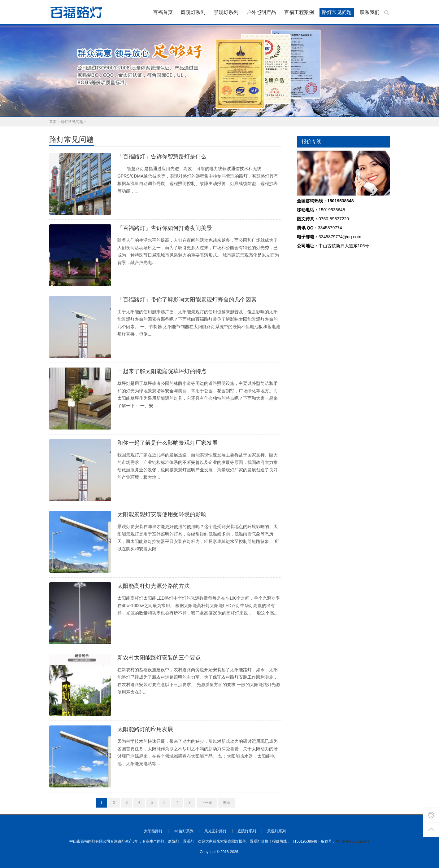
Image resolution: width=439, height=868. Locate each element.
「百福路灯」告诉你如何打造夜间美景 (165, 228)
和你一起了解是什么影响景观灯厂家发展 (167, 443)
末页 (227, 803)
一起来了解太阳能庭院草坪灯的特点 (162, 371)
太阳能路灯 (153, 831)
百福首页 (163, 12)
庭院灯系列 (193, 12)
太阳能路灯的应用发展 (145, 729)
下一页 (207, 803)
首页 (53, 122)
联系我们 (370, 12)
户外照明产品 (261, 12)
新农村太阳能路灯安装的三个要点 (159, 658)
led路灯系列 (184, 831)
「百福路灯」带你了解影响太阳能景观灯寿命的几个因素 (187, 300)
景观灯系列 (226, 12)
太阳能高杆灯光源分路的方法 (154, 586)
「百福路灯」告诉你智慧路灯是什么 (162, 156)
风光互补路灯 (215, 831)
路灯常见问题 (337, 12)
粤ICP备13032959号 (352, 841)
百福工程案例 (299, 12)
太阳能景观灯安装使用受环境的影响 (162, 514)
